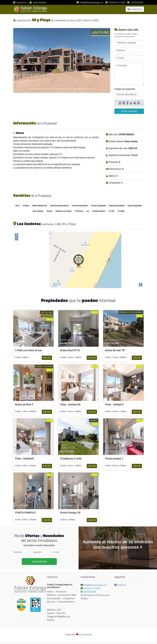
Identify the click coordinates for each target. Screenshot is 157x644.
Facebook (120, 585)
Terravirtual (87, 634)
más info (47, 358)
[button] (21, 60)
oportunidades (38, 2)
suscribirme (39, 562)
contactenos (135, 9)
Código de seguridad (125, 89)
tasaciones (20, 2)
